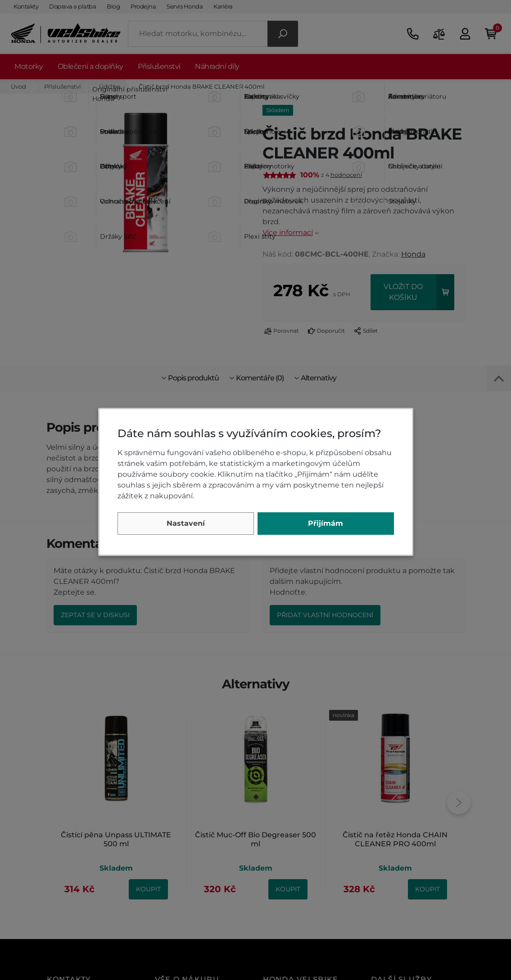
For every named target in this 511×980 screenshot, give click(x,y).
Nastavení (186, 523)
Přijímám (326, 523)
